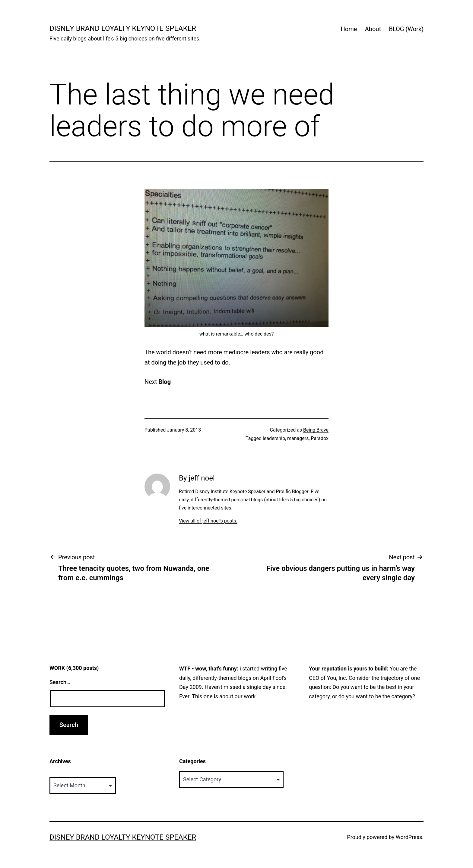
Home (349, 29)
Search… (60, 682)
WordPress (409, 837)
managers (298, 438)
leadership (274, 438)
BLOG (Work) (406, 29)
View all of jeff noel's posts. (208, 521)
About (373, 29)
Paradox (320, 438)
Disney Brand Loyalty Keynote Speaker (123, 28)
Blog (165, 382)
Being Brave (316, 430)
